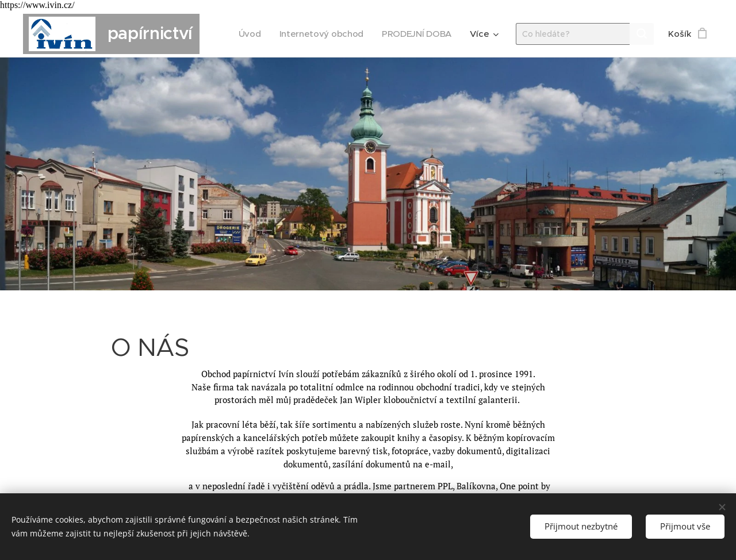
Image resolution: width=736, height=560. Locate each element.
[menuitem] (247, 34)
